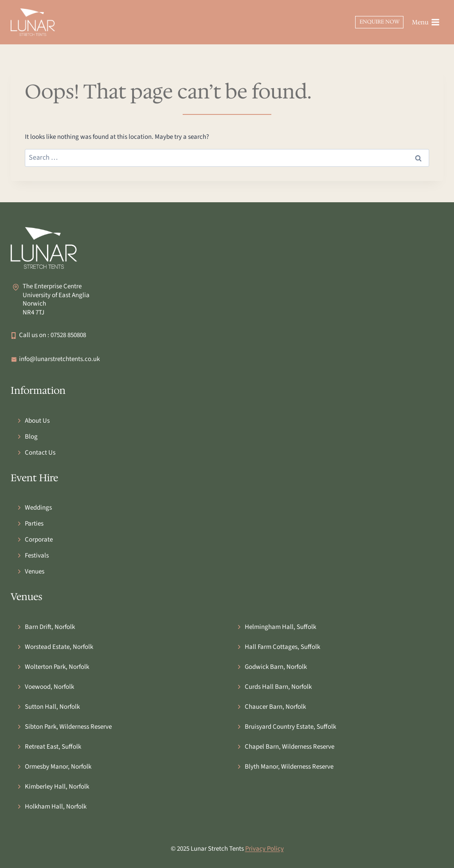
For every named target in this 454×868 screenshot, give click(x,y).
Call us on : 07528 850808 (53, 335)
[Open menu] (426, 22)
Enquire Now (380, 22)
